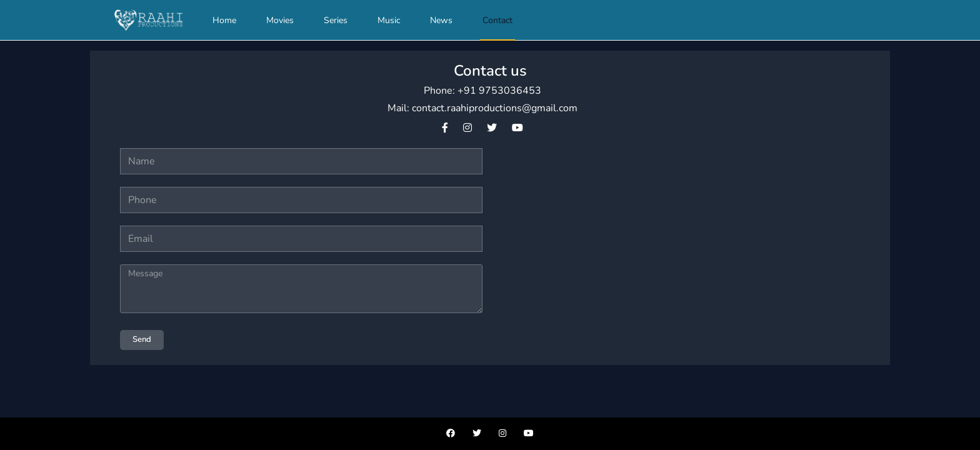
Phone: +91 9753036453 (482, 91)
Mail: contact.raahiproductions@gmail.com (482, 108)
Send (142, 339)
